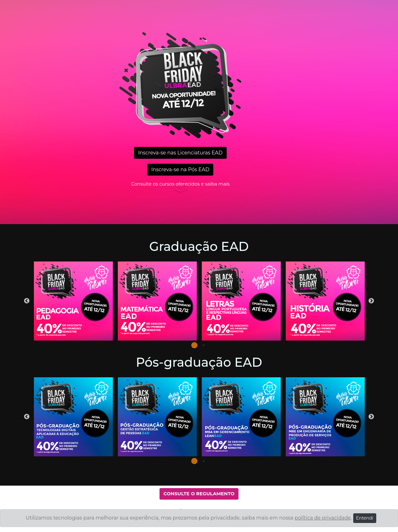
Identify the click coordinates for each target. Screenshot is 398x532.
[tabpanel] (73, 301)
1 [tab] (194, 345)
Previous (27, 301)
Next (371, 301)
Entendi (365, 518)
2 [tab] (204, 345)
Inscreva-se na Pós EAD (180, 169)
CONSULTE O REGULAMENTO (199, 494)
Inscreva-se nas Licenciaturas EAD (180, 153)
